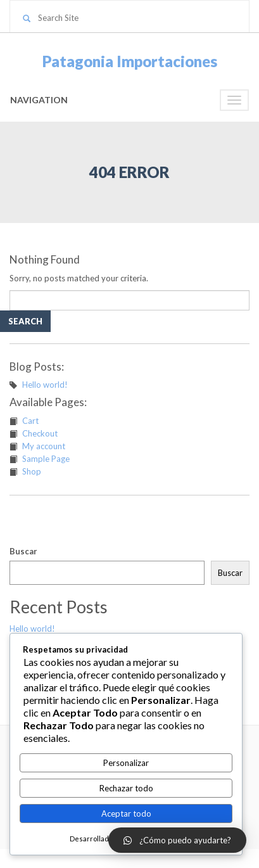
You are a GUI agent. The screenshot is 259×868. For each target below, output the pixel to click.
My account (44, 446)
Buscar (23, 551)
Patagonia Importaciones (130, 61)
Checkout (40, 433)
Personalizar (126, 763)
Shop (32, 471)
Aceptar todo (126, 814)
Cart (30, 421)
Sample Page (46, 459)
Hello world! (45, 385)
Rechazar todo (126, 788)
